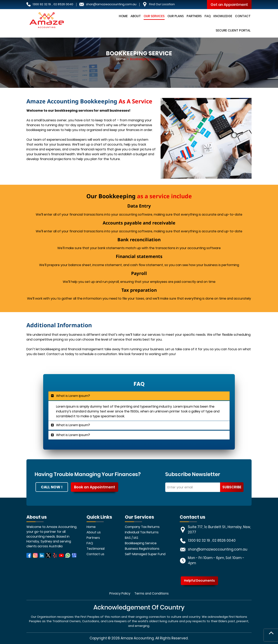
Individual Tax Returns (142, 532)
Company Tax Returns (142, 527)
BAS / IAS (132, 538)
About (136, 16)
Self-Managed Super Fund (145, 554)
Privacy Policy (120, 593)
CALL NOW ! (52, 487)
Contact (243, 16)
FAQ (208, 16)
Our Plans (176, 16)
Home (123, 16)
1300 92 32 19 (42, 4)
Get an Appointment (229, 5)
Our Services (154, 16)
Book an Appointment (95, 487)
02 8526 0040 (63, 4)
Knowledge (223, 16)
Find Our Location (162, 4)
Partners (194, 16)
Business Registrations (142, 549)
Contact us (95, 554)
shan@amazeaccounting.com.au (111, 4)
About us (94, 532)
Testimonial (96, 549)
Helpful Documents (199, 581)
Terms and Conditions (152, 593)
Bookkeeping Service (141, 543)
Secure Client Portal (233, 30)
